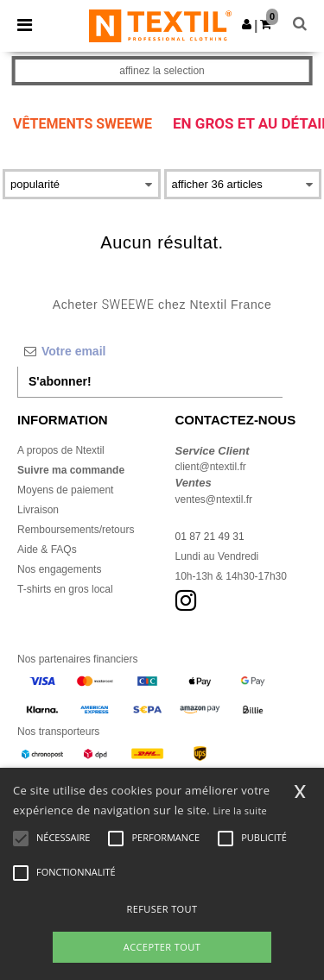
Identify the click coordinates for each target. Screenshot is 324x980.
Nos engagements (59, 569)
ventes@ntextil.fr (214, 499)
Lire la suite (241, 810)
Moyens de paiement (65, 490)
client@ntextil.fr (211, 467)
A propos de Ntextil (61, 450)
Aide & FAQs (47, 550)
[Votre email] (150, 351)
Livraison (38, 510)
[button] (247, 24)
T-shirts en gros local (65, 589)
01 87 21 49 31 (210, 537)
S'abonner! (60, 381)
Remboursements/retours (76, 530)
